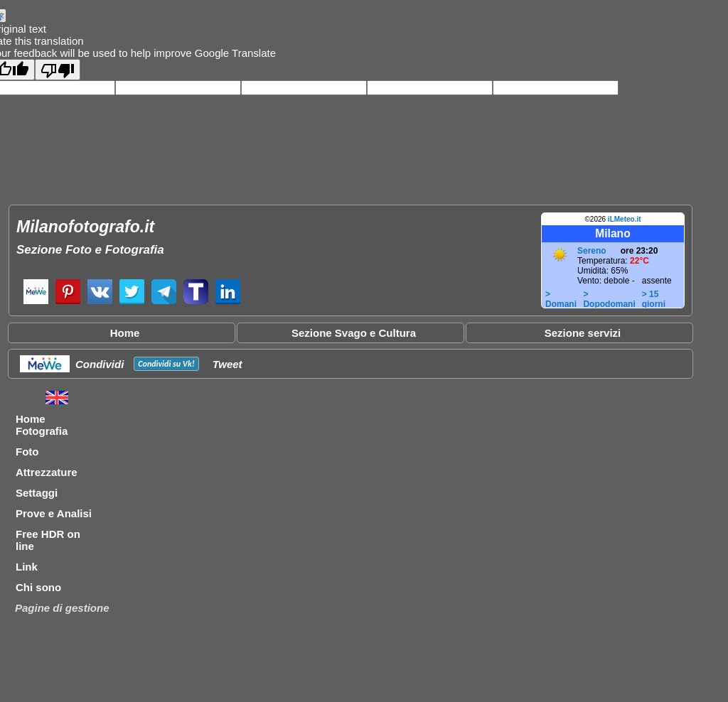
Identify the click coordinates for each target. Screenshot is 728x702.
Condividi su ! (166, 364)
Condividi (100, 364)
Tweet (227, 364)
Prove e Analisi (54, 513)
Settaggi (37, 493)
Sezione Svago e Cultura (354, 333)
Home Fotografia (42, 425)
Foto (27, 452)
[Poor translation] (58, 70)
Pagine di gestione (62, 608)
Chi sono (38, 587)
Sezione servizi (583, 333)
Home (125, 333)
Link (27, 567)
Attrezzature (47, 472)
